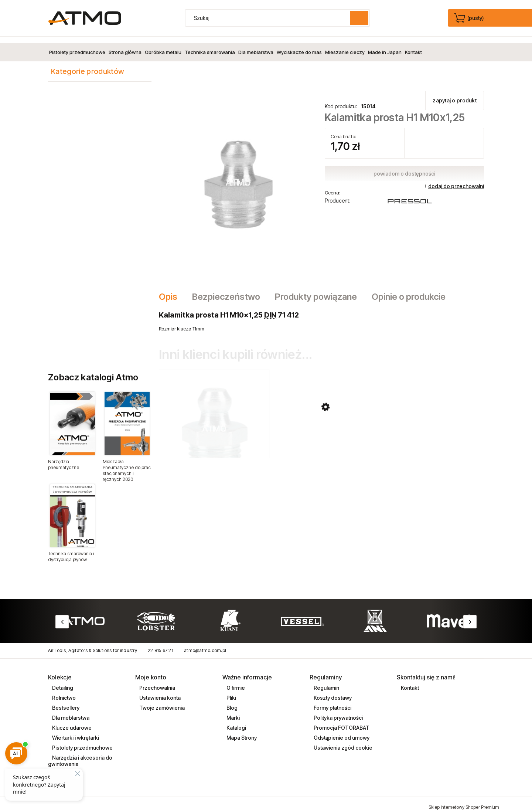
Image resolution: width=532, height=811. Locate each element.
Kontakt (409, 681)
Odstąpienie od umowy (341, 731)
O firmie (235, 681)
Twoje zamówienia (161, 701)
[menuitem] (77, 46)
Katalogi (236, 721)
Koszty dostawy (332, 691)
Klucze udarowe (71, 721)
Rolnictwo (63, 691)
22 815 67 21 (161, 644)
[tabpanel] (321, 315)
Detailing (62, 681)
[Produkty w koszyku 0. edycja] (470, 18)
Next (470, 615)
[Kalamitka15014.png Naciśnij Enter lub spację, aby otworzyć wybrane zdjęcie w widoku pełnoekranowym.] (238, 175)
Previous (62, 615)
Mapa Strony (241, 731)
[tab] (172, 291)
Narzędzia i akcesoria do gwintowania (80, 754)
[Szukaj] (359, 18)
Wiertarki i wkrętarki (75, 731)
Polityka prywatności (338, 711)
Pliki (231, 691)
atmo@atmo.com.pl (205, 644)
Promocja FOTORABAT (341, 721)
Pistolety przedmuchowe (82, 741)
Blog (231, 701)
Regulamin (326, 681)
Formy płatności (332, 701)
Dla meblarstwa (70, 711)
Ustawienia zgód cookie (342, 741)
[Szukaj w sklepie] (269, 18)
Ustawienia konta (159, 691)
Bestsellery (65, 701)
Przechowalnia (157, 681)
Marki (233, 711)
